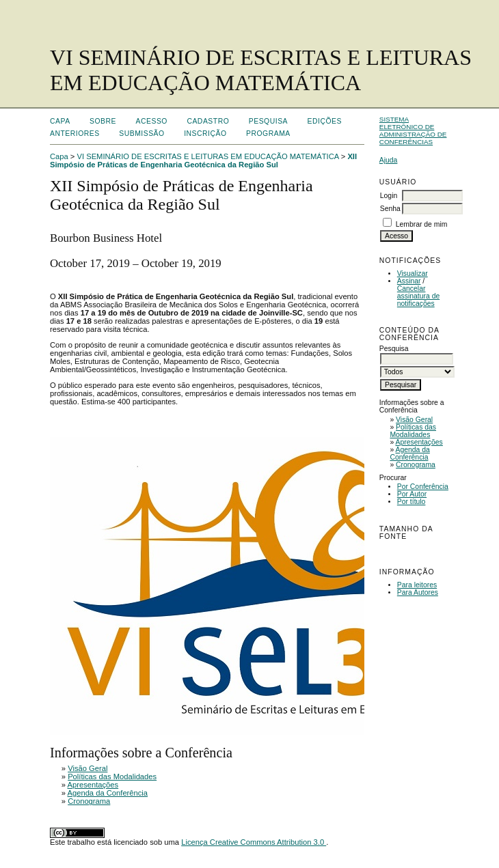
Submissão (141, 134)
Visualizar (413, 274)
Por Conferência (423, 487)
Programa (268, 134)
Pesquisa (268, 121)
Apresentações (419, 442)
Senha (390, 209)
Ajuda (389, 160)
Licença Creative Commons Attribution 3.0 (254, 842)
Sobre (103, 121)
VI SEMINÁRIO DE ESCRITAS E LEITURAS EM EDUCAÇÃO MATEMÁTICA (208, 156)
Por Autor (412, 494)
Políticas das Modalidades (413, 431)
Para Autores (418, 592)
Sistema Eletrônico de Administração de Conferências (413, 130)
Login (389, 196)
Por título (412, 502)
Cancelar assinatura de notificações (418, 296)
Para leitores (417, 585)
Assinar (409, 281)
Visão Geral (414, 420)
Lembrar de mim (422, 224)
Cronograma (416, 465)
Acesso (152, 121)
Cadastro (208, 121)
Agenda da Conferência (409, 453)
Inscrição (205, 134)
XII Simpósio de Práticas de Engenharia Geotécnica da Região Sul (203, 160)
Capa (60, 121)
